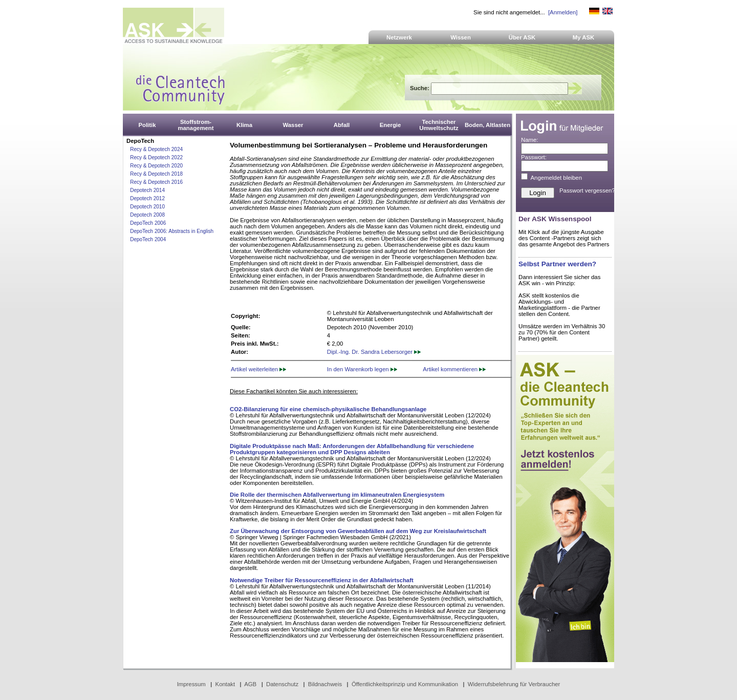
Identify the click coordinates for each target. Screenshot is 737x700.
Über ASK (522, 37)
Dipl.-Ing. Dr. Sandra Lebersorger (374, 352)
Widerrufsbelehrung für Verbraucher (514, 684)
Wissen (461, 37)
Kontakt (225, 684)
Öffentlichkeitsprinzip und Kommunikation (405, 684)
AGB (250, 684)
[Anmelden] (563, 12)
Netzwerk (399, 37)
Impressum (191, 684)
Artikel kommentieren (454, 369)
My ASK (584, 37)
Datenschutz (282, 684)
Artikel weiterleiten (258, 369)
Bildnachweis (325, 684)
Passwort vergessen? (587, 190)
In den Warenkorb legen (362, 369)
